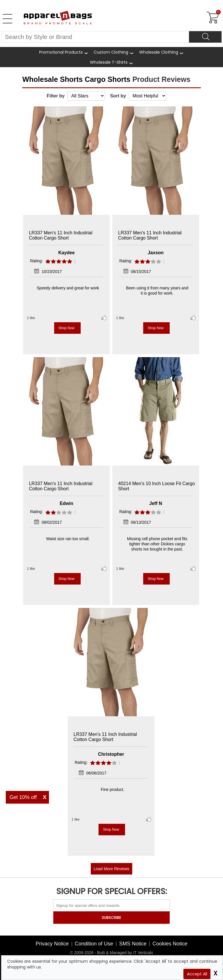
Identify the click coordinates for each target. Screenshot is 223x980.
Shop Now (66, 328)
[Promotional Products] (64, 52)
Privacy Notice (52, 944)
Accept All (197, 974)
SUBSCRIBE (111, 918)
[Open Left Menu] (7, 19)
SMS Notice (133, 944)
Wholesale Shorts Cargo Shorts (77, 79)
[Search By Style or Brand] (95, 37)
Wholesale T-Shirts (109, 62)
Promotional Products (61, 52)
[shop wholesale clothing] (161, 52)
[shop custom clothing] (114, 52)
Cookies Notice (170, 944)
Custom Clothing (111, 52)
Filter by (56, 96)
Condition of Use (94, 944)
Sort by (118, 96)
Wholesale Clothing (159, 52)
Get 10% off (23, 797)
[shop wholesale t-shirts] (112, 62)
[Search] (205, 37)
